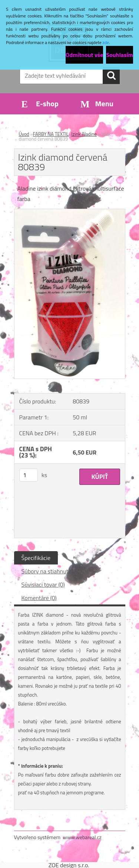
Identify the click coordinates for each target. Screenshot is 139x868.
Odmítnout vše (85, 55)
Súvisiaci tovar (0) (43, 584)
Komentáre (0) (39, 598)
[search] (111, 76)
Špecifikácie (36, 558)
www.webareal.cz (82, 837)
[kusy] (29, 475)
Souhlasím (120, 55)
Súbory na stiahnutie (47, 571)
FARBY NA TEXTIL (51, 134)
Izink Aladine (84, 134)
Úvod (24, 134)
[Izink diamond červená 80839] (70, 212)
